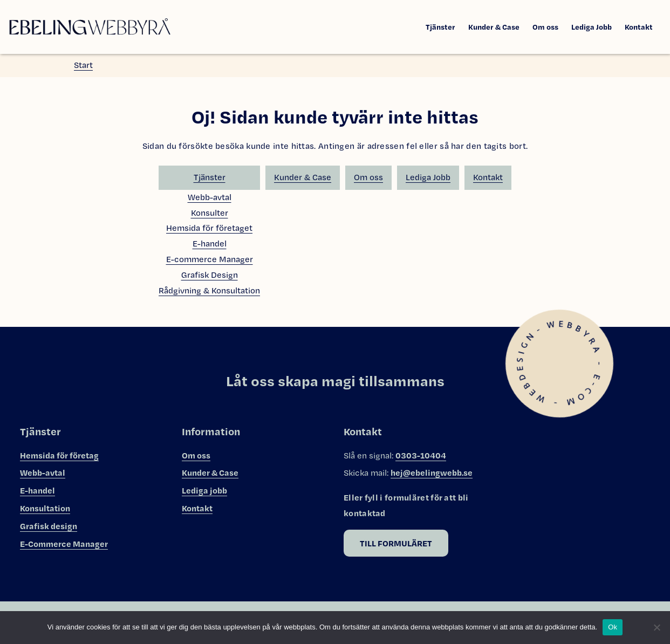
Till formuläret (396, 543)
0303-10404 (421, 455)
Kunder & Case (494, 27)
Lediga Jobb (592, 27)
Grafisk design (49, 526)
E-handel (210, 244)
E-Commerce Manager (64, 544)
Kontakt (639, 27)
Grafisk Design (210, 275)
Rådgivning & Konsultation (209, 290)
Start (83, 65)
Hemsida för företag (59, 455)
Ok (613, 627)
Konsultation (45, 508)
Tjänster (440, 27)
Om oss (545, 27)
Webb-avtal (210, 197)
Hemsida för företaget (209, 228)
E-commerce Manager (210, 259)
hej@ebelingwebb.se (432, 472)
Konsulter (210, 213)
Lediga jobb (204, 490)
